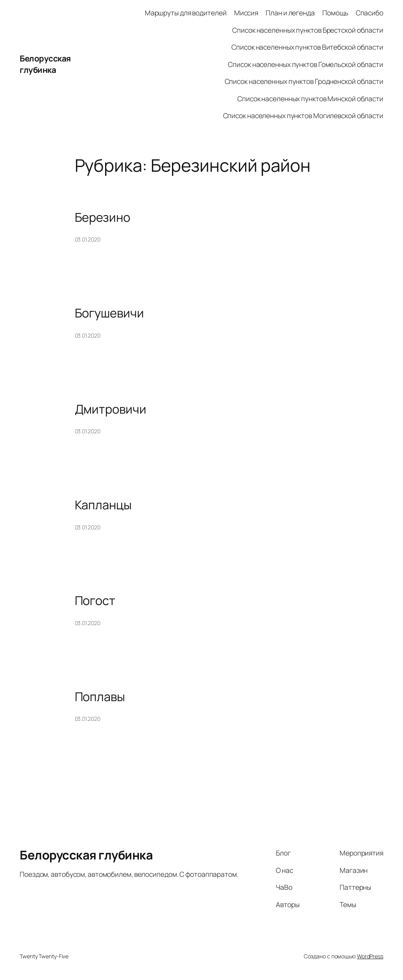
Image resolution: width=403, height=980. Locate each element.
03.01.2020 (88, 239)
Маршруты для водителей (186, 13)
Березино (103, 217)
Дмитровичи (111, 409)
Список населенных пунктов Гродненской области (304, 81)
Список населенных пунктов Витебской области (307, 47)
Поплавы (100, 697)
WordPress (370, 956)
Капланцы (103, 505)
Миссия (246, 13)
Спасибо (370, 13)
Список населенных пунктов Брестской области (308, 30)
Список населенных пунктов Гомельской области (306, 64)
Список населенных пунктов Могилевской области (303, 115)
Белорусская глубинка (45, 64)
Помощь (335, 13)
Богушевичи (109, 313)
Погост (95, 600)
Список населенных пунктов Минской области (310, 98)
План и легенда (290, 13)
